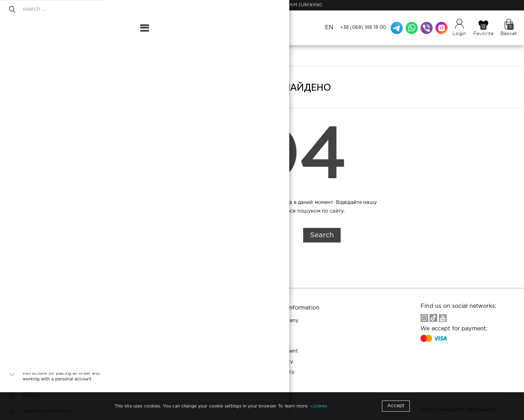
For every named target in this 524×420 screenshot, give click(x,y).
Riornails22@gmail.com (79, 389)
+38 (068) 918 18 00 (363, 28)
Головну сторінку (224, 211)
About (101, 28)
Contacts (180, 28)
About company (278, 321)
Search (322, 235)
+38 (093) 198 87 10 (82, 341)
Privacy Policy (276, 362)
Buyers (267, 331)
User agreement (278, 351)
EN (329, 28)
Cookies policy (277, 372)
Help (264, 341)
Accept (396, 406)
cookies (319, 406)
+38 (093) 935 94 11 (82, 369)
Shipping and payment (139, 28)
